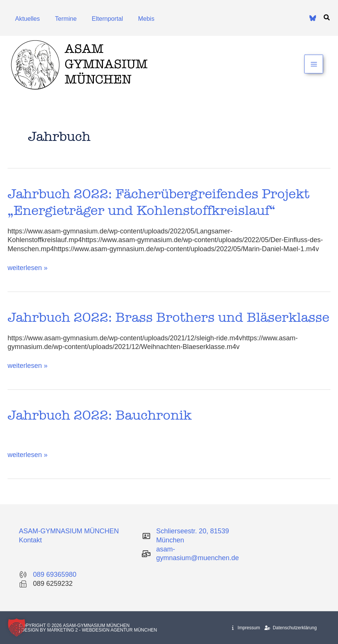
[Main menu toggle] (314, 64)
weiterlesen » (28, 268)
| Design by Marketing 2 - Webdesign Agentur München (88, 630)
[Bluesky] (313, 18)
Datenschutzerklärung (290, 628)
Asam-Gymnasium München (97, 625)
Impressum (246, 628)
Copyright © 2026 (41, 625)
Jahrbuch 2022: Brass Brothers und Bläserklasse (168, 317)
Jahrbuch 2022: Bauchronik (100, 415)
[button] (327, 18)
